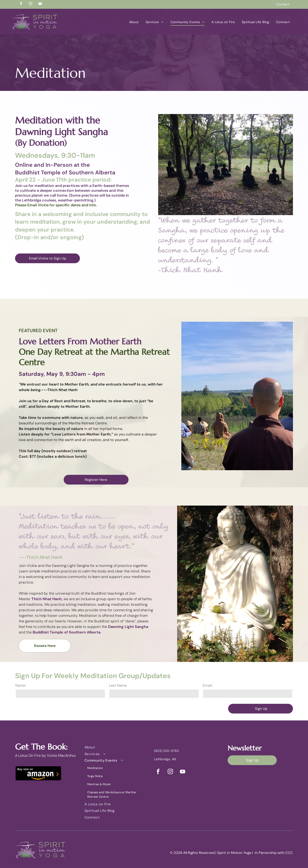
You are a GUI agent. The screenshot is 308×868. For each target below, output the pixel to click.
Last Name (118, 685)
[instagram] (31, 4)
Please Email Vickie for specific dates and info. (56, 205)
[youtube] (40, 4)
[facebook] (21, 4)
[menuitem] (134, 22)
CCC (289, 853)
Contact (283, 4)
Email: (208, 685)
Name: (21, 685)
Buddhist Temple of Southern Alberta (65, 172)
